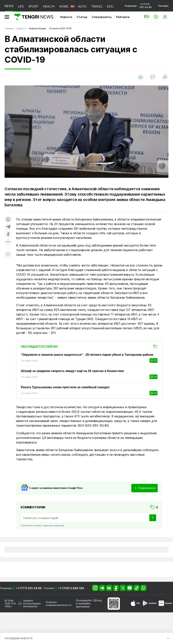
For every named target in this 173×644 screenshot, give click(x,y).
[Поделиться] (165, 77)
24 (154, 377)
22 (154, 393)
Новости (66, 17)
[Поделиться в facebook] (8, 235)
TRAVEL (97, 6)
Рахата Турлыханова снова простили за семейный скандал (65, 387)
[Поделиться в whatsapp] (8, 220)
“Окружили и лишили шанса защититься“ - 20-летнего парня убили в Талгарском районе (87, 355)
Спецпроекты (102, 17)
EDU (110, 6)
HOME (64, 6)
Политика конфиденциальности (58, 604)
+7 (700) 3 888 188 (71, 588)
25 (154, 361)
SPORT (33, 6)
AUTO (82, 6)
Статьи (82, 17)
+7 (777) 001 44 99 (29, 588)
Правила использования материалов (32, 603)
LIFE (21, 6)
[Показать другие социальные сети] (8, 242)
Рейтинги (123, 17)
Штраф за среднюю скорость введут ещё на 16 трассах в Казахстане (72, 371)
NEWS (9, 6)
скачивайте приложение (83, 605)
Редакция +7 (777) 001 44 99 (138, 6)
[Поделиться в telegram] (8, 227)
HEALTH (49, 6)
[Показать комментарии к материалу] (8, 255)
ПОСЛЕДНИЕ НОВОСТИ (19, 638)
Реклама (163, 6)
